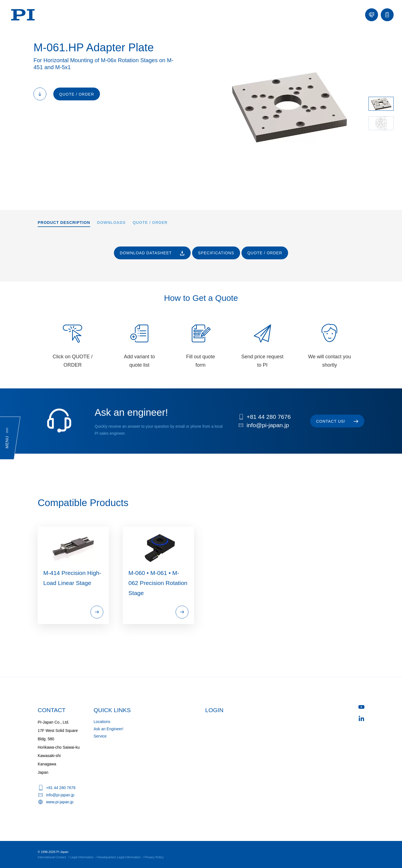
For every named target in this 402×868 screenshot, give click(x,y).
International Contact (52, 857)
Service (100, 736)
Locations (102, 722)
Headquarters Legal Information (119, 857)
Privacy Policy (154, 857)
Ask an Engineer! (108, 729)
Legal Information (82, 857)
